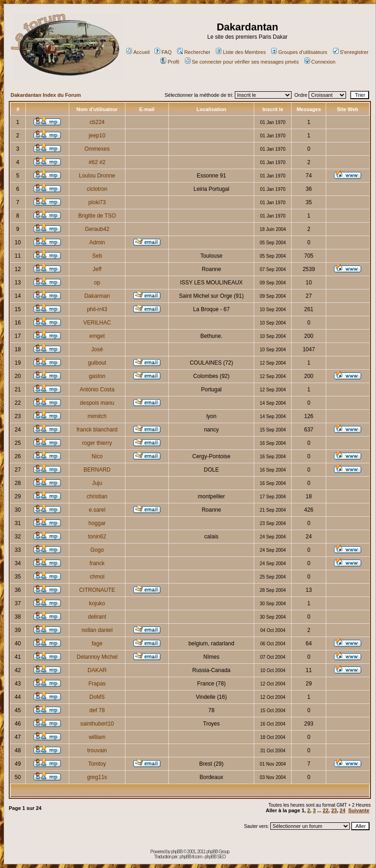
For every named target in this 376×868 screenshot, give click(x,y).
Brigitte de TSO (97, 216)
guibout (97, 363)
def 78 (97, 710)
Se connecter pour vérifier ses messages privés (242, 62)
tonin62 (97, 537)
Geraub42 (97, 229)
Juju (97, 483)
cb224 (97, 122)
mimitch (97, 416)
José (97, 349)
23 (334, 810)
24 (342, 810)
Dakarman (97, 296)
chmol (97, 577)
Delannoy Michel (97, 657)
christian (97, 496)
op (97, 283)
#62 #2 (97, 162)
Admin (97, 242)
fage (97, 644)
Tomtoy (97, 764)
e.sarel (97, 510)
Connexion (320, 62)
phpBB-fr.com (191, 857)
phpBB (176, 852)
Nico (97, 456)
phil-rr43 (97, 309)
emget (97, 336)
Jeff (97, 269)
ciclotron (97, 189)
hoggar (97, 523)
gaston (97, 376)
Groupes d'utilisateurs (299, 52)
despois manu (97, 403)
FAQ (163, 52)
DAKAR (97, 670)
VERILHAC (97, 323)
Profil (170, 62)
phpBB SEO (215, 857)
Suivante (359, 810)
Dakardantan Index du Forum (46, 95)
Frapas (97, 684)
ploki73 (97, 202)
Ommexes (97, 149)
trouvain (97, 750)
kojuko (97, 603)
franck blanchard (97, 430)
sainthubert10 (97, 724)
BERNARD (97, 470)
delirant (97, 617)
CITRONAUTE (97, 590)
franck (97, 563)
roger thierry (97, 443)
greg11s (97, 777)
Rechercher (194, 52)
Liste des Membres (241, 52)
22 (326, 810)
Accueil (138, 52)
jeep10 (97, 136)
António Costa (97, 390)
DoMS (97, 697)
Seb (97, 256)
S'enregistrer (351, 52)
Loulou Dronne (97, 176)
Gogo (97, 550)
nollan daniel (97, 630)
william (97, 737)
